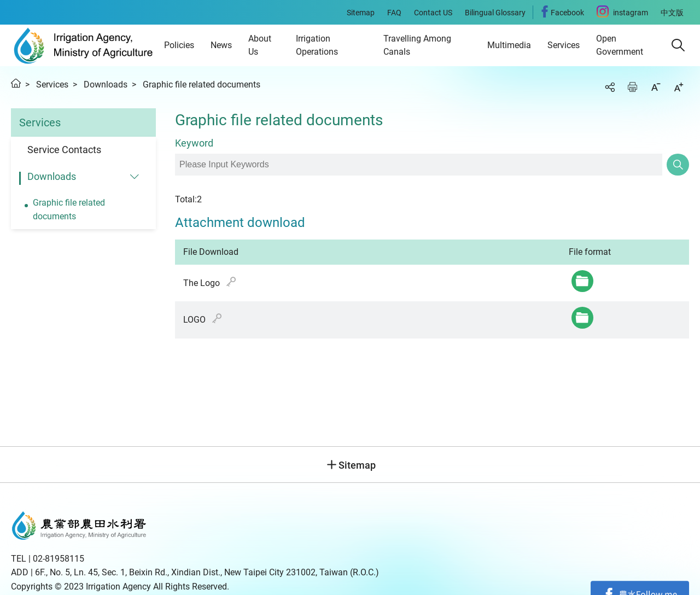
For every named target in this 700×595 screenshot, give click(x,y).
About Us (260, 45)
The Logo (210, 282)
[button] (678, 45)
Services (564, 45)
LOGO (203, 319)
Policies (179, 45)
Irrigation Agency (83, 45)
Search (678, 165)
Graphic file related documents (202, 84)
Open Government (620, 45)
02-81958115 (59, 559)
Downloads (106, 84)
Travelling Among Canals (417, 45)
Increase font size (679, 87)
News (221, 45)
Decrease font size (656, 87)
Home (16, 83)
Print (633, 87)
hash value (231, 282)
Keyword (194, 143)
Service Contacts (64, 150)
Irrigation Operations (317, 45)
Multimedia (509, 45)
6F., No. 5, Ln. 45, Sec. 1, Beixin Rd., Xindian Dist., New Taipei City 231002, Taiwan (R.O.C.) (207, 572)
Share (610, 87)
